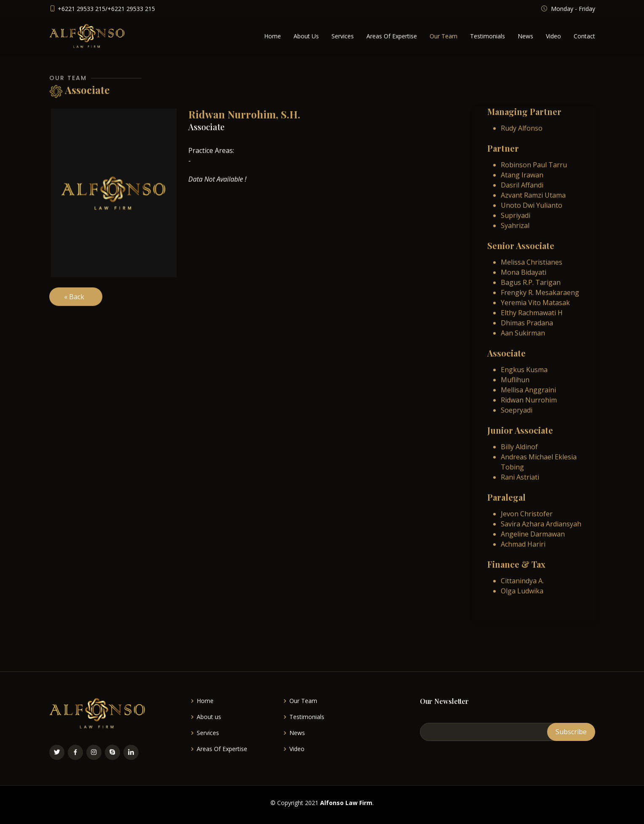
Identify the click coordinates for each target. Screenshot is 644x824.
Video (553, 36)
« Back (76, 301)
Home (273, 36)
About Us (306, 36)
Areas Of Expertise (392, 36)
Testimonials (488, 36)
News (525, 36)
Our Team (444, 36)
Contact (584, 36)
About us (209, 717)
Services (343, 36)
